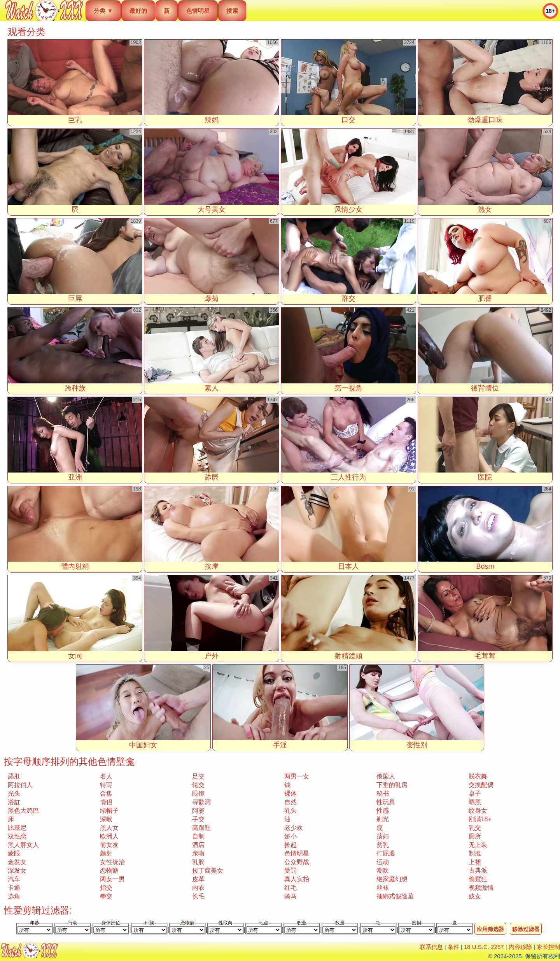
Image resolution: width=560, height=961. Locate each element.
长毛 (198, 896)
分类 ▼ (103, 11)
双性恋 (17, 836)
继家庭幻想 (392, 879)
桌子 (475, 793)
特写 (106, 785)
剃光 (383, 819)
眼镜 (198, 793)
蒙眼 (14, 853)
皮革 (198, 879)
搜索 (232, 11)
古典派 (478, 871)
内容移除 (520, 947)
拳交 (106, 896)
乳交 (475, 828)
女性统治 (112, 862)
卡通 (14, 888)
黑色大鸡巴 (23, 811)
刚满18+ (480, 819)
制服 (475, 853)
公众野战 (297, 862)
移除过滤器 (526, 929)
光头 (14, 793)
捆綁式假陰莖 (395, 896)
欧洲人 (109, 836)
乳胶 (198, 862)
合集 (106, 793)
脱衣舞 (478, 776)
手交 (198, 819)
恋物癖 (109, 871)
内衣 (198, 888)
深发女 (17, 871)
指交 (106, 888)
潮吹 (383, 871)
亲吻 (198, 853)
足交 (198, 776)
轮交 (198, 785)
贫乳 (383, 845)
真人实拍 (297, 879)
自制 (198, 836)
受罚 (290, 871)
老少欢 (294, 828)
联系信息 (431, 947)
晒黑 (475, 802)
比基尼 (17, 828)
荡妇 (383, 836)
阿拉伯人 (20, 785)
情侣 (106, 802)
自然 (290, 802)
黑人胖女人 (23, 845)
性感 (383, 811)
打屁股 (386, 853)
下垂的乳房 (392, 785)
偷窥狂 (478, 879)
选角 (14, 896)
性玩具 (386, 802)
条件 (453, 947)
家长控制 (548, 947)
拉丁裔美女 (208, 871)
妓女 (475, 896)
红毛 (290, 888)
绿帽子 (109, 811)
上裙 (475, 862)
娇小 (290, 836)
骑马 (290, 896)
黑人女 (109, 828)
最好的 (138, 11)
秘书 (383, 793)
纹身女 (478, 811)
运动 (383, 862)
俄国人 (386, 776)
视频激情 (481, 888)
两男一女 (297, 776)
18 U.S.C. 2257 (484, 947)
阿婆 (198, 811)
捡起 (290, 845)
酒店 (198, 845)
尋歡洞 (201, 802)
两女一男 (112, 879)
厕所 (475, 836)
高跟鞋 (201, 828)
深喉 (106, 819)
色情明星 (198, 11)
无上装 (478, 845)
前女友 (109, 845)
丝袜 (383, 888)
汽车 (14, 879)
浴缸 (14, 802)
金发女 (17, 862)
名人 (106, 776)
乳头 (290, 811)
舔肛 (14, 776)
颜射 (106, 853)
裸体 (290, 793)
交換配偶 (481, 785)
